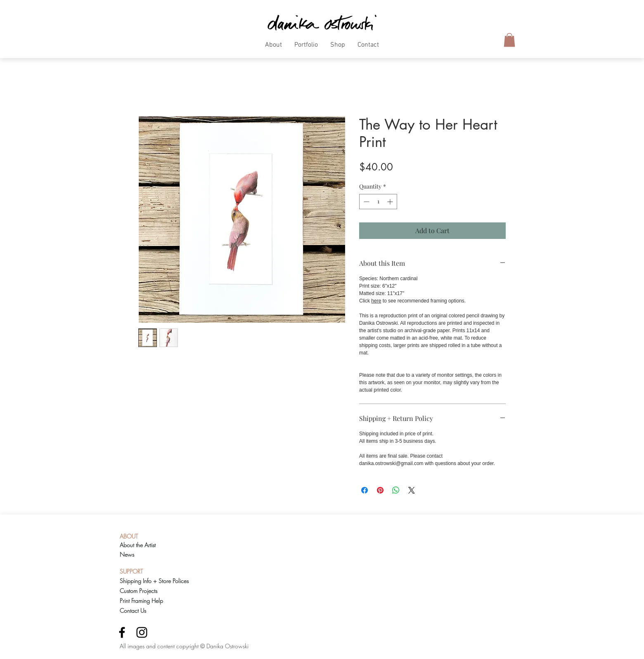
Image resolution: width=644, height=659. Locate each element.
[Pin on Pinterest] (380, 490)
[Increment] (391, 202)
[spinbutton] (378, 202)
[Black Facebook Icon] (122, 632)
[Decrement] (366, 202)
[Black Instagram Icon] (142, 632)
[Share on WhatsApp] (396, 490)
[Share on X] (412, 490)
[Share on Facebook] (365, 490)
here (376, 301)
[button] (273, 48)
